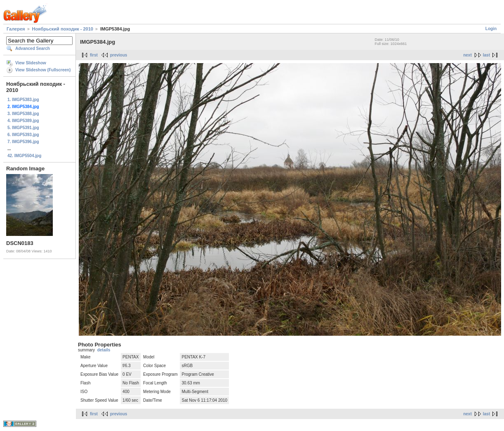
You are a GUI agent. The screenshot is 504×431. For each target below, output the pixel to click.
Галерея (16, 29)
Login (491, 29)
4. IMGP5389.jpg (23, 121)
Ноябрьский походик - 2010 (63, 29)
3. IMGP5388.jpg (23, 114)
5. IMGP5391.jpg (23, 128)
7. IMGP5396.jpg (23, 142)
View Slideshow (31, 63)
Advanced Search (33, 48)
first (94, 55)
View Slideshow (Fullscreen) (43, 70)
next (467, 55)
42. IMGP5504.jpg (24, 156)
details (104, 350)
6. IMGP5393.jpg (23, 135)
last (486, 55)
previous (119, 55)
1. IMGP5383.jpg (23, 100)
